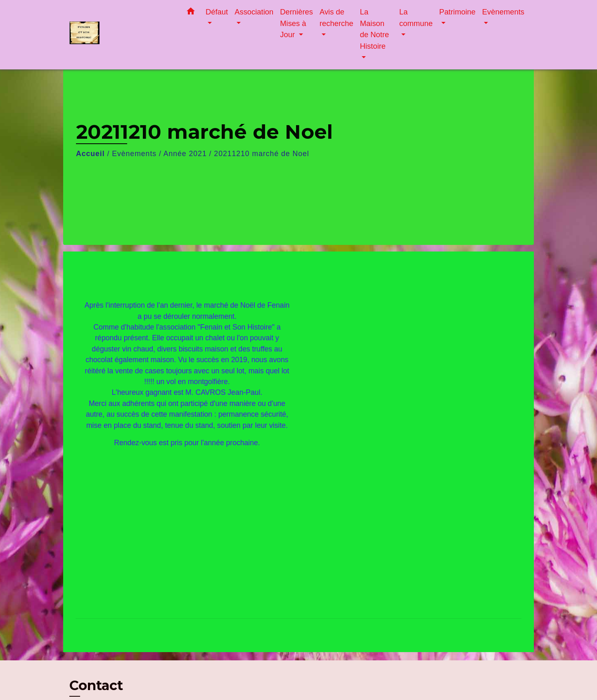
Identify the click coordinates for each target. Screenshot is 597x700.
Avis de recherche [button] (336, 18)
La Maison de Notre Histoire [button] (375, 29)
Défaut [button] (217, 12)
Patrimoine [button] (457, 12)
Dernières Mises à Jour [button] (296, 23)
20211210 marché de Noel (261, 154)
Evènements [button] (503, 12)
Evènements (134, 154)
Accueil (90, 154)
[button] (191, 13)
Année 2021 (185, 154)
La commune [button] (416, 18)
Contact (96, 686)
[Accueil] (121, 35)
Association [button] (254, 12)
